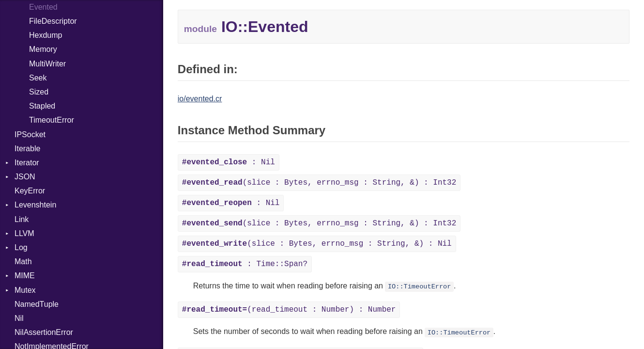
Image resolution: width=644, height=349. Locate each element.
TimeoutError (52, 120)
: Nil (229, 162)
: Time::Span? (245, 264)
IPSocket (30, 135)
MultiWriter (47, 64)
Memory (43, 49)
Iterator (27, 163)
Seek (38, 78)
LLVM (24, 233)
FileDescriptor (53, 21)
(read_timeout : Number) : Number (289, 310)
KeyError (30, 191)
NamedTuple (37, 304)
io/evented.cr (200, 99)
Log (21, 247)
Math (23, 262)
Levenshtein (35, 205)
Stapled (42, 106)
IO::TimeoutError (420, 287)
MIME (25, 276)
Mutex (25, 290)
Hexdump (46, 35)
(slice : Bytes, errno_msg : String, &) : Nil (317, 244)
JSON (25, 177)
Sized (39, 92)
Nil (19, 318)
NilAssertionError (44, 332)
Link (22, 219)
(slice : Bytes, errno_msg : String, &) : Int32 (319, 183)
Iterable (27, 149)
